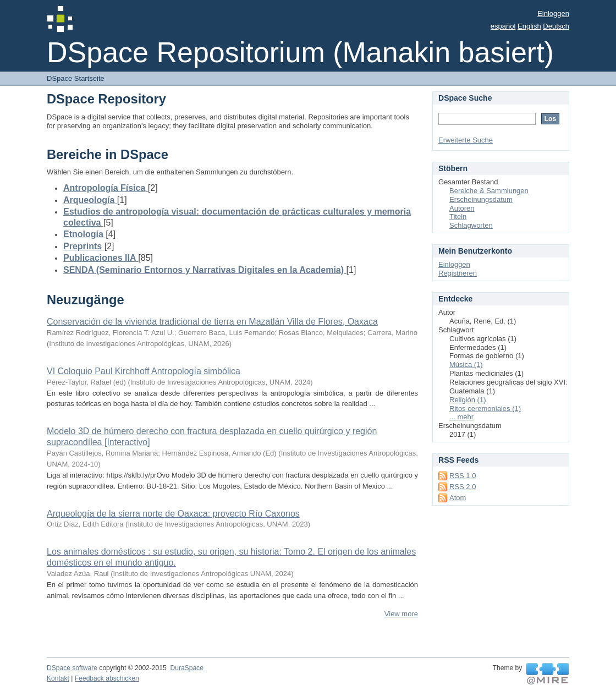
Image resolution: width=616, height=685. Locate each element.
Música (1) (466, 365)
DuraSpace (186, 668)
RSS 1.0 (463, 476)
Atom (458, 498)
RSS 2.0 (463, 487)
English (529, 26)
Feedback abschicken (107, 678)
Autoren (462, 208)
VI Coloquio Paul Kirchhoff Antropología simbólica (144, 371)
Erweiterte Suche (466, 140)
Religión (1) (468, 400)
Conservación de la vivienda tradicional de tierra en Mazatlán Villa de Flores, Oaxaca (212, 322)
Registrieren (458, 273)
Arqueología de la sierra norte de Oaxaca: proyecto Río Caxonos (173, 514)
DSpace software (72, 668)
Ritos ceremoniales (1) (485, 409)
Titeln (458, 217)
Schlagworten (471, 225)
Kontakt (58, 678)
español (503, 26)
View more (401, 614)
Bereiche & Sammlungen (489, 191)
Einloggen (553, 13)
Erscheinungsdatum (481, 199)
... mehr (461, 417)
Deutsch (556, 26)
